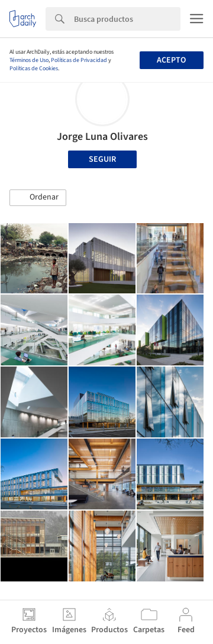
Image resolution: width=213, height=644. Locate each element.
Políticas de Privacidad (79, 60)
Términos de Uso (29, 60)
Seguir (102, 159)
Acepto (171, 60)
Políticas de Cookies (34, 68)
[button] (38, 198)
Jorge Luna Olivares (102, 137)
